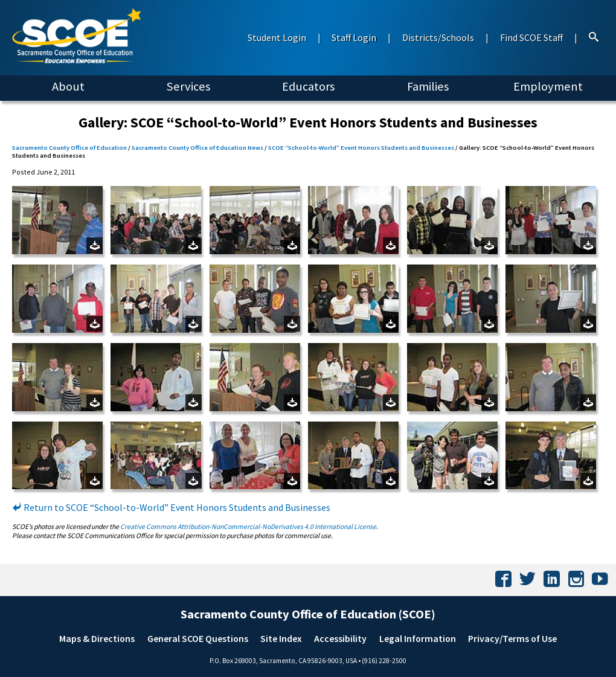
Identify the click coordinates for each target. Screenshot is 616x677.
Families (428, 86)
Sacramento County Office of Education (69, 148)
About (68, 86)
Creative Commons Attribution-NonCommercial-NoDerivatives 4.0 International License (248, 526)
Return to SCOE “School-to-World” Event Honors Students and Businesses (171, 507)
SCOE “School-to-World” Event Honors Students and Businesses (361, 148)
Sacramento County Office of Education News (197, 148)
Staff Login (354, 37)
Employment (548, 86)
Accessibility (340, 638)
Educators (308, 86)
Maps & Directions (97, 638)
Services (188, 86)
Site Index (281, 638)
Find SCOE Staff (531, 37)
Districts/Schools (438, 37)
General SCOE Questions (198, 638)
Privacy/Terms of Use (512, 638)
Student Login (277, 37)
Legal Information (418, 638)
